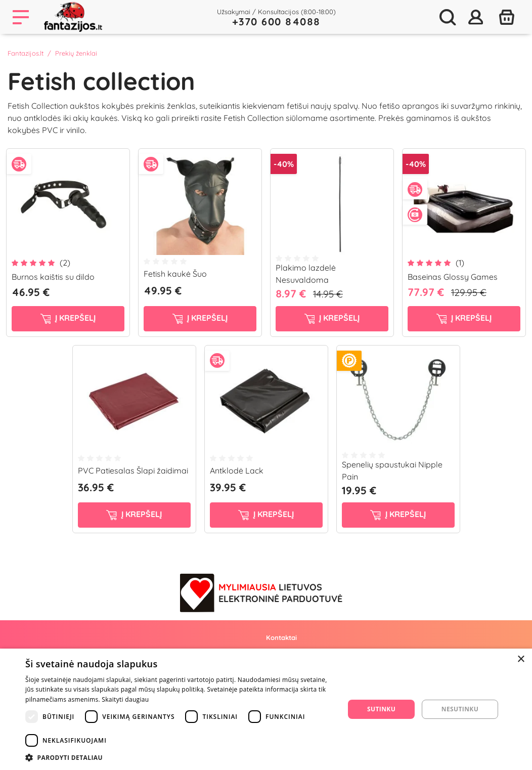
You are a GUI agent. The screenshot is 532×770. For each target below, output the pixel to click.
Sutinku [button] (381, 709)
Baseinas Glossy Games (453, 277)
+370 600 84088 (276, 22)
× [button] (521, 659)
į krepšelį (68, 318)
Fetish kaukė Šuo (175, 274)
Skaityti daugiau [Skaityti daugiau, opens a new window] (125, 699)
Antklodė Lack (237, 470)
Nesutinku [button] (460, 709)
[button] (180, 757)
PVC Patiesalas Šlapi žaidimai (133, 470)
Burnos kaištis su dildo (53, 277)
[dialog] (266, 709)
